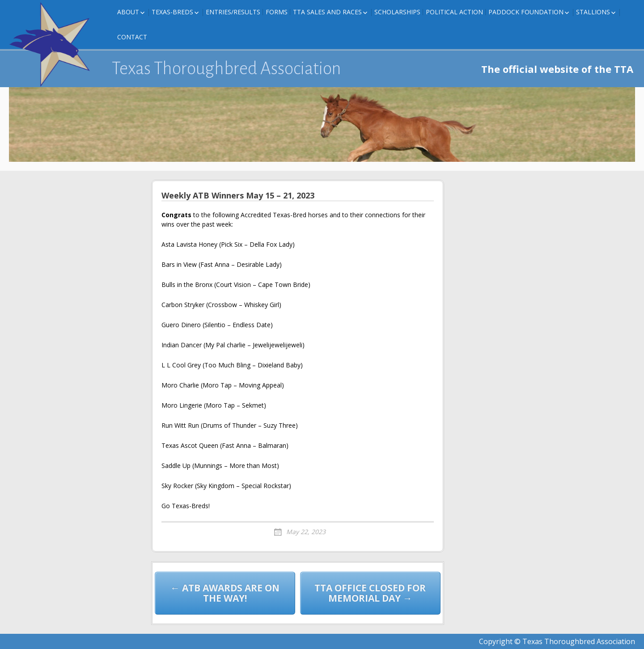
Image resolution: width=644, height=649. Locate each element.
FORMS (277, 12)
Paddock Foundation (526, 12)
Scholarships (397, 12)
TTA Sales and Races (327, 12)
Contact (132, 37)
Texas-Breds (172, 12)
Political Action (454, 12)
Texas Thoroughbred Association (227, 68)
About (128, 12)
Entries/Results (233, 12)
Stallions (593, 12)
